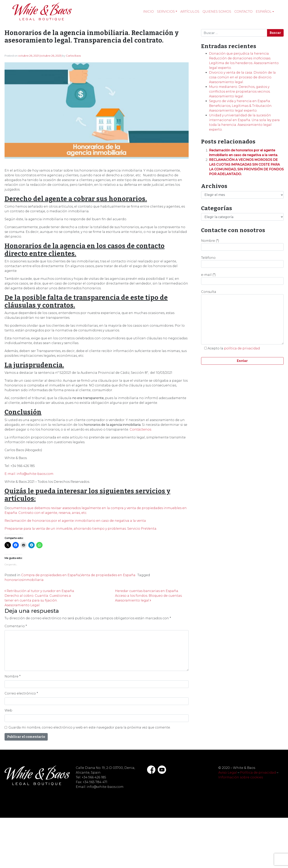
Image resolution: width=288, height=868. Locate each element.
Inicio (148, 12)
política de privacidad (242, 348)
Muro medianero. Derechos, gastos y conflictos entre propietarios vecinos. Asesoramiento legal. (240, 92)
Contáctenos (140, 429)
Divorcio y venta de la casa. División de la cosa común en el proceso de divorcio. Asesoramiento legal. (242, 77)
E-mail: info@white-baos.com (29, 474)
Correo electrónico (21, 693)
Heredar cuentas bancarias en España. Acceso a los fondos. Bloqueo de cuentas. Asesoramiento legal (149, 596)
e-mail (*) (242, 279)
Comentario (16, 626)
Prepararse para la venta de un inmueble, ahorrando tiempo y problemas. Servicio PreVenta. (81, 529)
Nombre (13, 676)
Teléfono (242, 262)
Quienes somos (217, 12)
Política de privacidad (258, 773)
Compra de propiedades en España (51, 575)
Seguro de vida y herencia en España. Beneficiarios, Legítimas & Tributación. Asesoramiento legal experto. (241, 106)
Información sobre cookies (241, 777)
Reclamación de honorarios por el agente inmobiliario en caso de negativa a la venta (75, 521)
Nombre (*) (242, 245)
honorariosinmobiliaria (24, 580)
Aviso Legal (228, 773)
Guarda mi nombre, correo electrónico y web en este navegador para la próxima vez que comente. (90, 727)
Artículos (190, 12)
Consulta (242, 317)
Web (8, 710)
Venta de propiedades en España (108, 575)
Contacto (243, 12)
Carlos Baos (73, 56)
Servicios (166, 12)
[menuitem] (265, 12)
